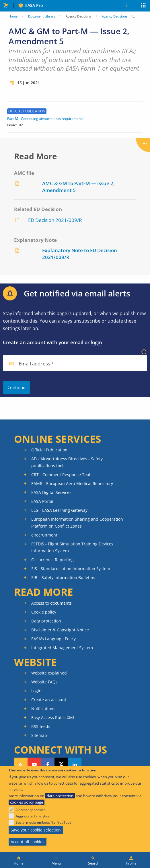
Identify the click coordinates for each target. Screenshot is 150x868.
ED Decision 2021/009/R (55, 220)
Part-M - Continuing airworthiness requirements (45, 119)
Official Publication (49, 450)
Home (13, 16)
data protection (60, 796)
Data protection (46, 621)
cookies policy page (27, 802)
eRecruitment (44, 535)
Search (94, 863)
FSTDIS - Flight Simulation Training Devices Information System (72, 547)
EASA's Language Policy (53, 639)
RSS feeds (41, 726)
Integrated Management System (62, 648)
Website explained (49, 673)
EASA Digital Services (51, 492)
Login (36, 691)
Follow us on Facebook (48, 764)
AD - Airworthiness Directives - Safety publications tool (67, 462)
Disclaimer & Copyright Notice (60, 630)
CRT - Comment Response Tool (61, 475)
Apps (144, 6)
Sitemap (39, 735)
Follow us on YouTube (34, 764)
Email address (34, 364)
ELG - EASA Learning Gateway (59, 510)
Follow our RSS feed (21, 764)
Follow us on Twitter (61, 764)
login (96, 342)
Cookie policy (44, 612)
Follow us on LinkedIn (75, 764)
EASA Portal (42, 501)
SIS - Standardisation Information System (71, 569)
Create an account (49, 700)
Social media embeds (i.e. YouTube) (44, 822)
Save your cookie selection (36, 830)
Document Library (42, 16)
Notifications (43, 709)
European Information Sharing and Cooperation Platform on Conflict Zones (77, 523)
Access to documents (51, 603)
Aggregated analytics (33, 816)
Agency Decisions (115, 16)
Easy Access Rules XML (53, 717)
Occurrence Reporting (52, 560)
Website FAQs (44, 682)
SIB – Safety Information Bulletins (63, 577)
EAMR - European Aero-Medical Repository (72, 483)
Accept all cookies (28, 842)
